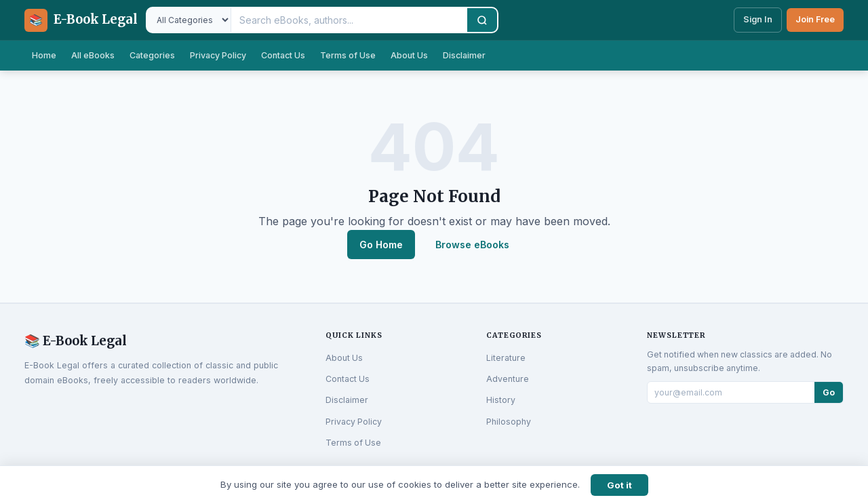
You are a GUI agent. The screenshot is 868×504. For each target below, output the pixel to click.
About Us (409, 55)
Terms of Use (348, 55)
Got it (619, 485)
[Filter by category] (189, 20)
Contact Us (283, 55)
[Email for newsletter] (731, 392)
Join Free (815, 19)
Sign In (758, 19)
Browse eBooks (472, 245)
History (501, 400)
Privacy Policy (218, 55)
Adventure (508, 379)
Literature (506, 358)
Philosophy (509, 422)
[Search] (482, 20)
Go (829, 392)
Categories (152, 55)
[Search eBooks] (349, 20)
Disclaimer (464, 55)
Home (44, 55)
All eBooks (93, 55)
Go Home (381, 245)
